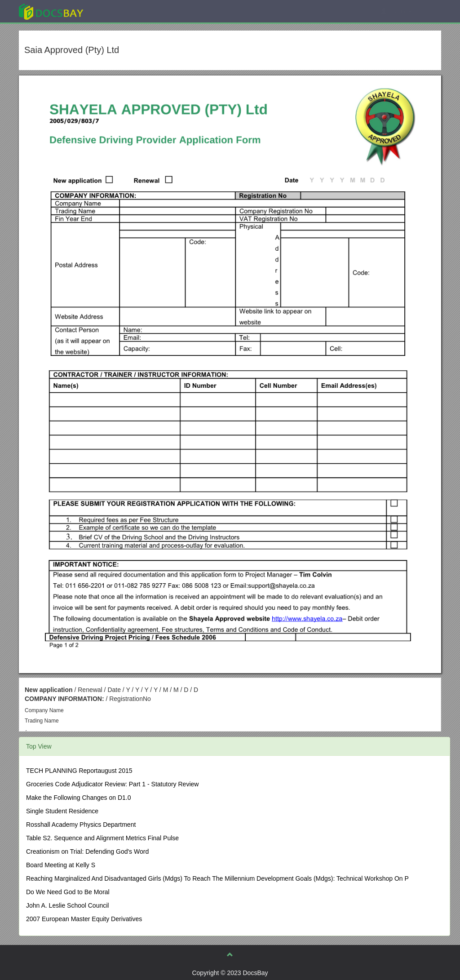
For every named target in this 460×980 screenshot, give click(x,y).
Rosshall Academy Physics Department (81, 825)
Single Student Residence (62, 811)
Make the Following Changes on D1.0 (78, 798)
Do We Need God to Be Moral (68, 892)
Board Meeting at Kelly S (61, 865)
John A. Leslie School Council (67, 905)
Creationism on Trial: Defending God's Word (87, 851)
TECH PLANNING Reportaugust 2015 (79, 771)
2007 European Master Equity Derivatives (84, 919)
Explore (118, 11)
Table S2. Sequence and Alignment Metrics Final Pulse (102, 838)
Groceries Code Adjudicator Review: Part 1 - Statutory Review (112, 784)
